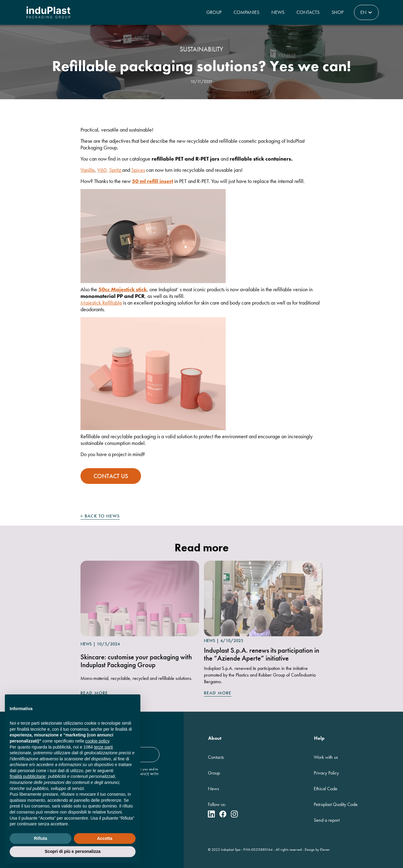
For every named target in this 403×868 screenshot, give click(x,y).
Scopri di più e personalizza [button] (73, 851)
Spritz (116, 170)
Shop (337, 12)
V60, (103, 170)
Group (214, 12)
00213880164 (262, 850)
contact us (111, 476)
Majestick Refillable (101, 303)
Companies (246, 12)
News (278, 12)
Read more (218, 693)
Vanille (88, 170)
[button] (366, 12)
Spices (138, 170)
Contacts (308, 12)
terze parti (103, 747)
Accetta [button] (105, 838)
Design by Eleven (317, 850)
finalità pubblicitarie (28, 776)
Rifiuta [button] (41, 838)
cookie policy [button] (97, 741)
